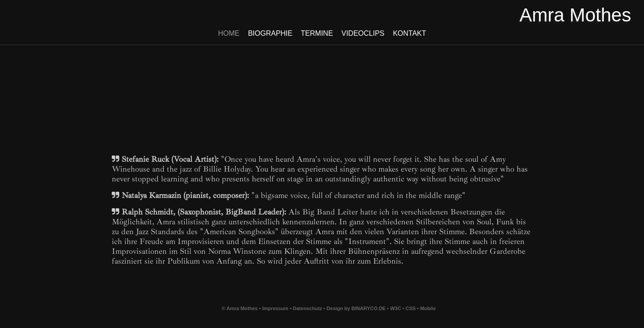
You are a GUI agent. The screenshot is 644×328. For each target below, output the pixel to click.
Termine (317, 33)
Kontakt (409, 33)
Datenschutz (307, 308)
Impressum (275, 308)
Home (229, 33)
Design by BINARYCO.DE (356, 308)
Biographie (270, 33)
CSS (411, 308)
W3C (396, 308)
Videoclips (363, 33)
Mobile (428, 308)
